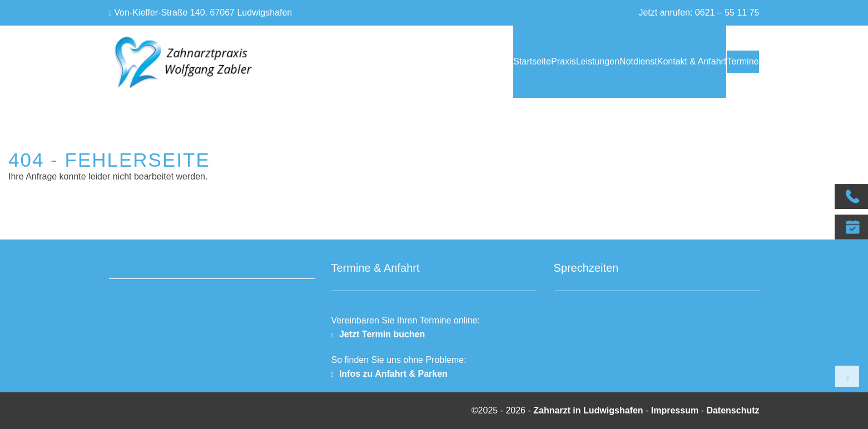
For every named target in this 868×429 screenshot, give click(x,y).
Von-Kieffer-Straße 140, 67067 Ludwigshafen (203, 13)
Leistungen (535, 61)
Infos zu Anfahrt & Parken (393, 374)
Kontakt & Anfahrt (660, 61)
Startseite (439, 61)
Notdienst (591, 61)
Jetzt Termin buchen (382, 334)
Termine (735, 61)
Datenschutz (733, 410)
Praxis (485, 61)
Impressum (675, 410)
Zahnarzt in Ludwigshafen (589, 410)
